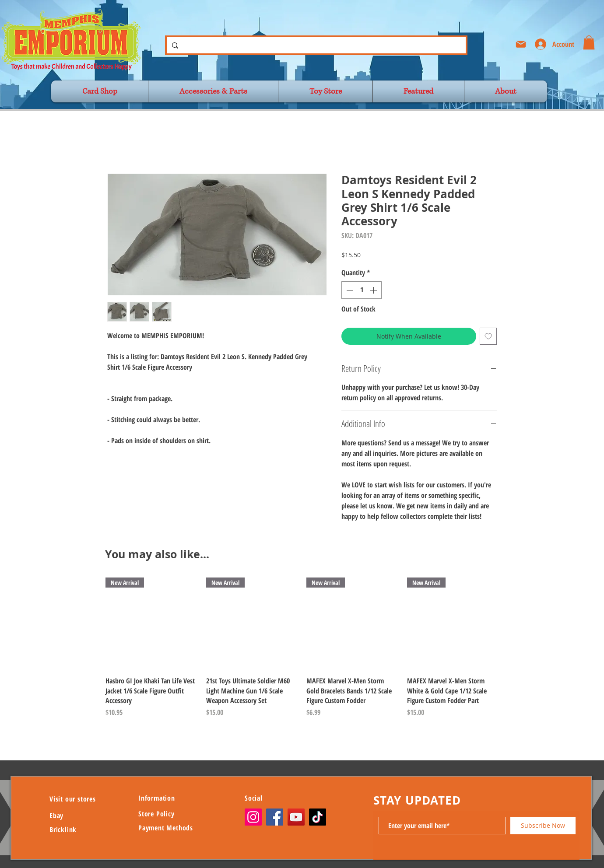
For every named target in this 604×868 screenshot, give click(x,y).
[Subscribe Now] (543, 826)
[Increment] (374, 290)
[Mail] (521, 44)
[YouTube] (296, 817)
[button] (589, 42)
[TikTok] (318, 817)
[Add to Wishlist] (488, 336)
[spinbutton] (362, 290)
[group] (302, 648)
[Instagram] (253, 817)
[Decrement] (349, 290)
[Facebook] (275, 817)
